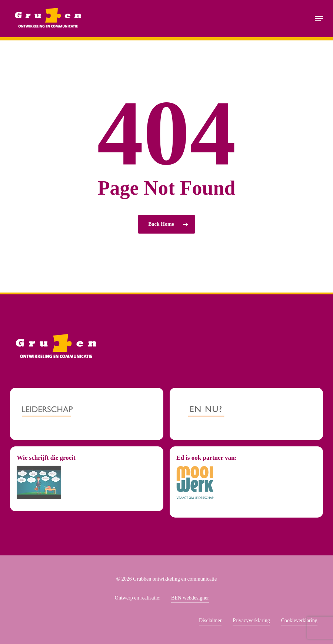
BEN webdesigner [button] (190, 598)
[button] (319, 19)
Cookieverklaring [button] (299, 620)
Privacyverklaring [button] (251, 620)
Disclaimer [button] (210, 620)
